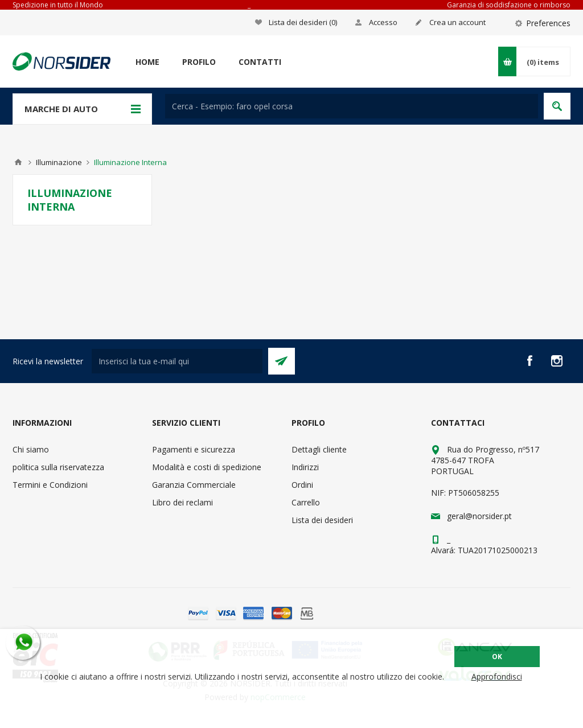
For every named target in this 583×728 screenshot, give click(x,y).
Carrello (306, 502)
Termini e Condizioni (50, 485)
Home (147, 62)
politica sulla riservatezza (58, 467)
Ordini (302, 485)
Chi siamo (31, 449)
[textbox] (352, 106)
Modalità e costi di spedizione (207, 467)
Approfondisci (497, 676)
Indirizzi (305, 467)
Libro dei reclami (182, 502)
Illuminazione (59, 162)
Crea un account (457, 22)
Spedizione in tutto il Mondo (58, 5)
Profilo (199, 62)
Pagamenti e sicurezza (194, 449)
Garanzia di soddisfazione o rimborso (509, 5)
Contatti (260, 62)
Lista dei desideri (322, 520)
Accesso (383, 22)
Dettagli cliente (319, 449)
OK (497, 657)
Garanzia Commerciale (194, 485)
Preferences (548, 23)
